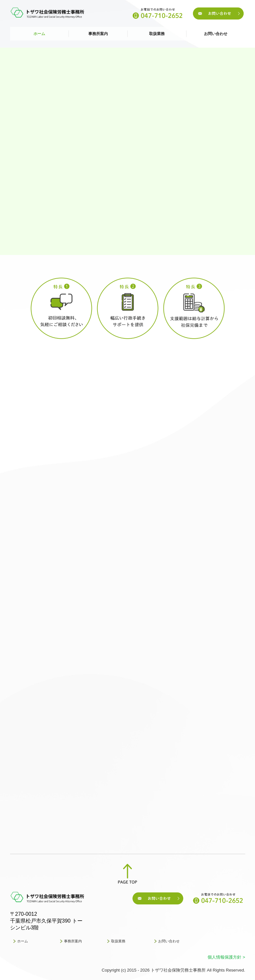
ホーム (39, 34)
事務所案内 (98, 34)
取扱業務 (157, 34)
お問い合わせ (216, 34)
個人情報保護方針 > (226, 957)
